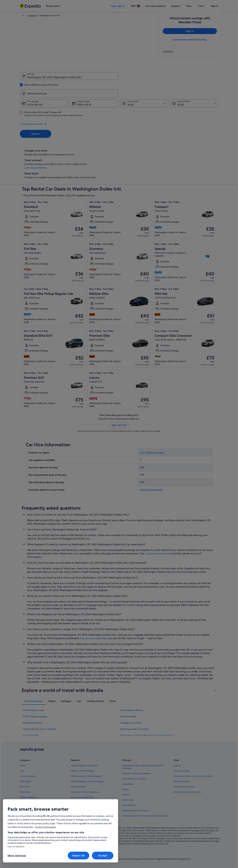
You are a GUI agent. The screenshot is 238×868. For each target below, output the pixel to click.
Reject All (79, 856)
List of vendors (16, 847)
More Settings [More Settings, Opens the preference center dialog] (17, 856)
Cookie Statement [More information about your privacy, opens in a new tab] (45, 827)
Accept (103, 856)
